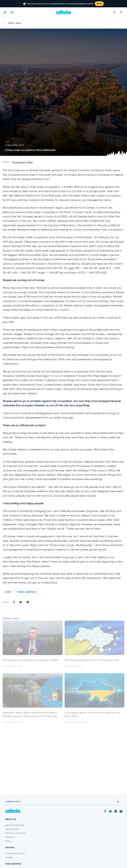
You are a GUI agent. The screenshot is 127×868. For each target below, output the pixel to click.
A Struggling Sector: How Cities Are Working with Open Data (92, 716)
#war (8, 592)
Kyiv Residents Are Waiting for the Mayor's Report (31, 662)
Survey (99, 4)
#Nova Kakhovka (26, 592)
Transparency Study (15, 853)
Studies (9, 857)
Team (8, 841)
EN (12, 12)
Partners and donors (15, 833)
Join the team (12, 829)
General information (15, 825)
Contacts (10, 837)
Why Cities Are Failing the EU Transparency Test (92, 662)
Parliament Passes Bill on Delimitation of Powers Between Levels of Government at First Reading (30, 716)
